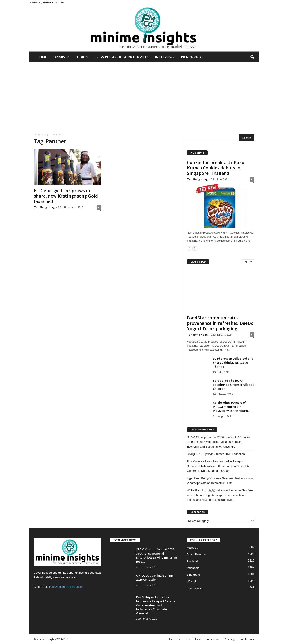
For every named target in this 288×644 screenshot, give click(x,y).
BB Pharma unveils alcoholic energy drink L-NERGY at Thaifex (233, 363)
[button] (252, 57)
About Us (174, 639)
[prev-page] (189, 248)
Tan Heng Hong (44, 207)
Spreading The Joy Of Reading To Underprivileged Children (234, 385)
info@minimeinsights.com (66, 587)
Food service (195, 588)
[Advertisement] (144, 96)
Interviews (165, 57)
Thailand (192, 561)
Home (42, 57)
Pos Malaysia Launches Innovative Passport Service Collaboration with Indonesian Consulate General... (156, 605)
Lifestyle (192, 581)
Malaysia (192, 548)
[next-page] (195, 248)
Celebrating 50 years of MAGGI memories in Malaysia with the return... (231, 407)
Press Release (196, 554)
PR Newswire (192, 57)
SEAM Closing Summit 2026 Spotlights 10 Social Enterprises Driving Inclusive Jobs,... (156, 555)
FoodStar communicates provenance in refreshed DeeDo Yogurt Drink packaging (220, 323)
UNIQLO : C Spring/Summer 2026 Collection (216, 454)
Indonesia (193, 568)
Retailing (229, 639)
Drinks (61, 57)
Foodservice (247, 639)
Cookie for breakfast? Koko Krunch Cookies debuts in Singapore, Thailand (216, 168)
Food (82, 57)
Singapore (193, 575)
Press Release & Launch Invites (121, 57)
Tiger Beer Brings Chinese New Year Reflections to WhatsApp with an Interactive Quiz (220, 481)
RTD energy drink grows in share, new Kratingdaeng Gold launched (66, 196)
